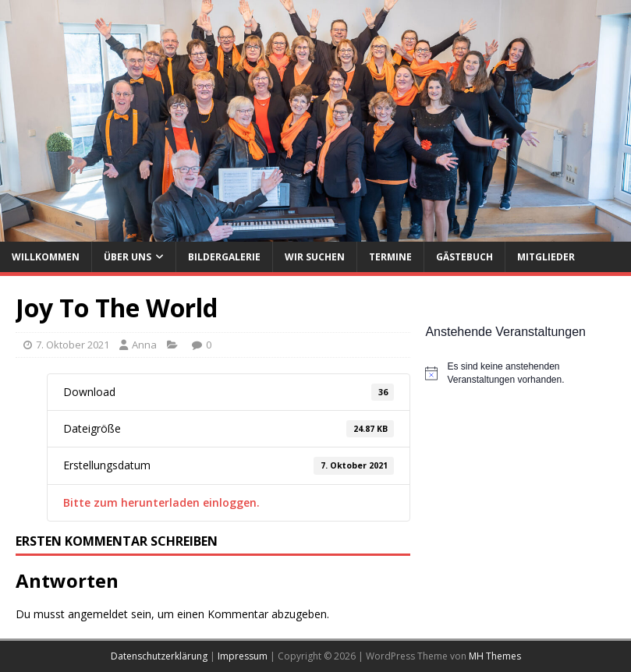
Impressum (243, 656)
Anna (144, 345)
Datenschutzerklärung (159, 656)
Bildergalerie (224, 257)
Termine (390, 257)
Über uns (128, 257)
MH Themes (495, 656)
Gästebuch (464, 257)
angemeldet (98, 614)
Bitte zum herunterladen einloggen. (161, 502)
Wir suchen (315, 257)
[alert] (520, 373)
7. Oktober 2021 (73, 345)
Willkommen (46, 257)
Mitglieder (546, 257)
